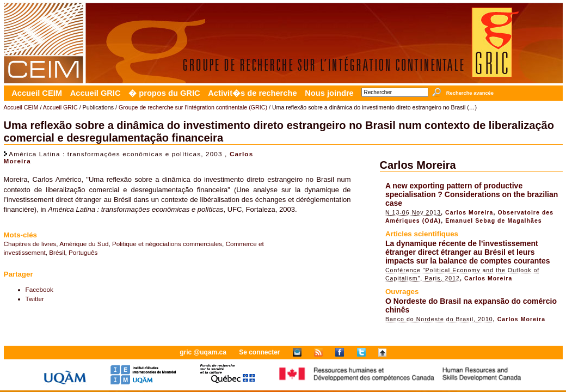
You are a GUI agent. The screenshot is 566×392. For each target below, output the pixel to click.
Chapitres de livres (30, 244)
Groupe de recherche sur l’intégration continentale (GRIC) (193, 107)
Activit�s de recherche (252, 93)
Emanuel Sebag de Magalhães (494, 220)
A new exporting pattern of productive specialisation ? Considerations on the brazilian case (472, 194)
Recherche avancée (470, 93)
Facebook (39, 289)
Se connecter (259, 352)
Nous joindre (329, 93)
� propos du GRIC (164, 93)
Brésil (57, 252)
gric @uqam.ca (203, 352)
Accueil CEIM (37, 93)
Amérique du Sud (84, 244)
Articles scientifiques (422, 234)
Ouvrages (402, 292)
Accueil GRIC (96, 93)
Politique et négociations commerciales (167, 244)
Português (83, 252)
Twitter (35, 299)
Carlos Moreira (418, 165)
